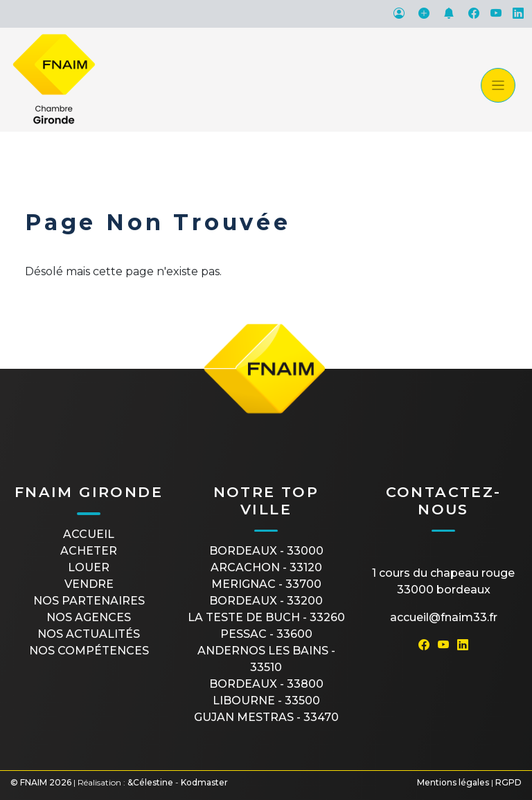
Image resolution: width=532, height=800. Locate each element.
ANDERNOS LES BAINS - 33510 (266, 659)
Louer (89, 567)
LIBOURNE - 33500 (266, 701)
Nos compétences (89, 651)
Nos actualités (89, 634)
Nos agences (89, 617)
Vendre (89, 584)
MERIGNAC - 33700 (266, 584)
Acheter (89, 551)
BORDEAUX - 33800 (266, 684)
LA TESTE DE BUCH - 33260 (266, 617)
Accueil (89, 534)
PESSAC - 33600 (266, 634)
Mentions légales (453, 782)
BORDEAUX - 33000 (266, 551)
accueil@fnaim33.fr (444, 617)
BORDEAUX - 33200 (266, 601)
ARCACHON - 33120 (266, 567)
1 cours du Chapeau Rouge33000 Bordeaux (443, 581)
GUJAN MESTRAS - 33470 (266, 717)
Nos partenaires (89, 601)
